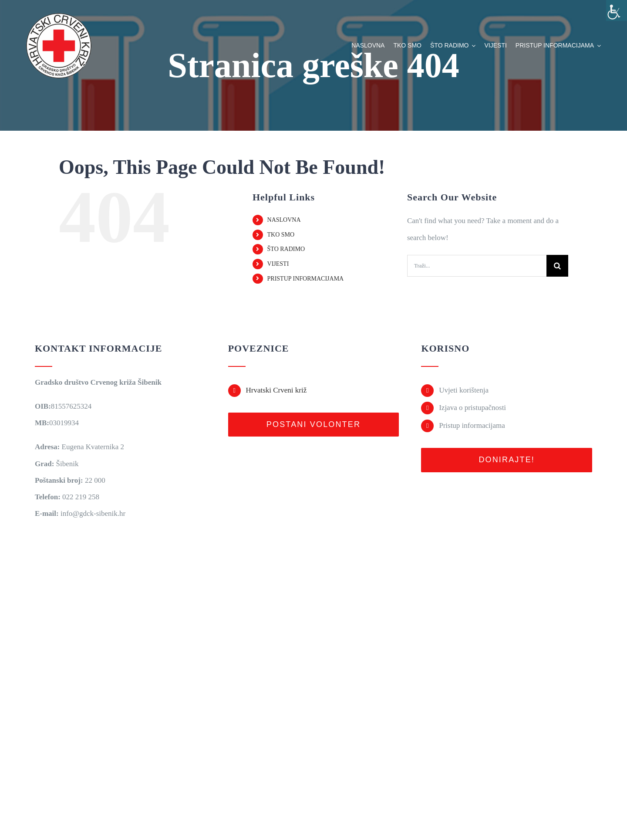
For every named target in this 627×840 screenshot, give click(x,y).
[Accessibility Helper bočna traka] (617, 10)
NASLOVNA (284, 220)
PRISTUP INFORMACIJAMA (306, 279)
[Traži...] (477, 266)
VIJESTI (278, 264)
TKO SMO (281, 235)
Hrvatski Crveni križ (276, 390)
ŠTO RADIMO (286, 249)
